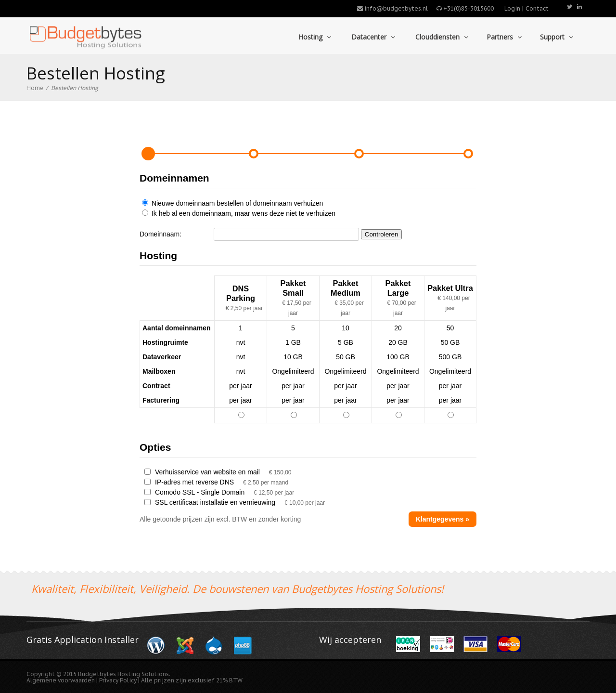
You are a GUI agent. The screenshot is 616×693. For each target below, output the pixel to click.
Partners (504, 37)
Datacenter (372, 37)
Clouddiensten (441, 37)
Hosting (314, 37)
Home (35, 88)
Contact (537, 8)
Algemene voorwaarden (61, 680)
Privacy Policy (119, 680)
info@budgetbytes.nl (392, 8)
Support (557, 37)
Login (512, 8)
